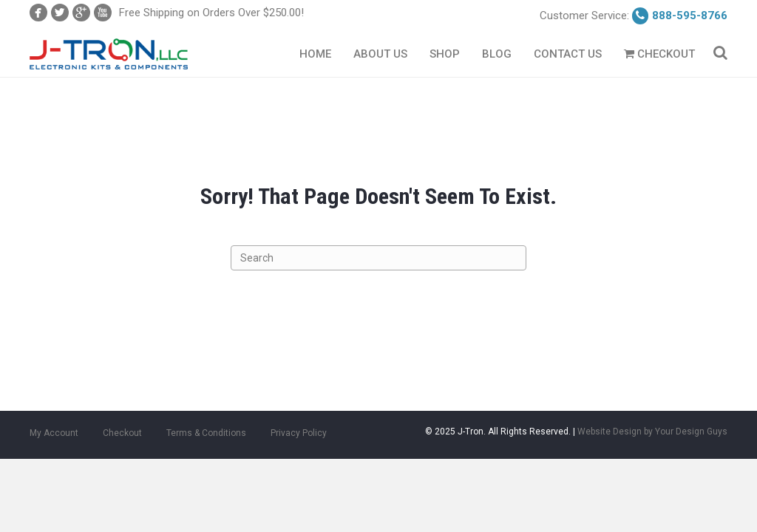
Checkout (659, 54)
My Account (54, 433)
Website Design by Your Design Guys (652, 432)
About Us (380, 54)
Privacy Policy (299, 433)
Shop (445, 54)
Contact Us (568, 54)
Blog (497, 54)
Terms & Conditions (206, 433)
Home (315, 54)
